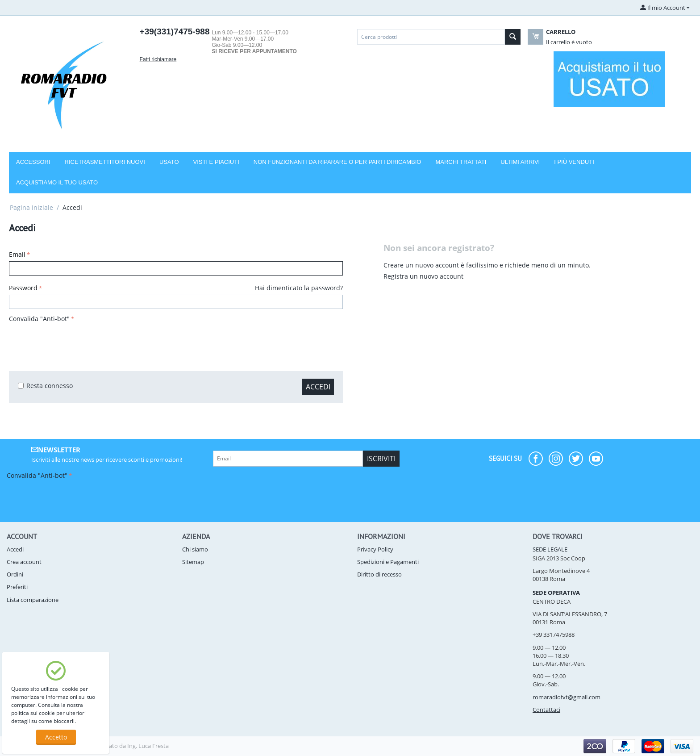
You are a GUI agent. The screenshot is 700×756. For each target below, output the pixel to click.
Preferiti (17, 587)
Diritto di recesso (379, 574)
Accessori (33, 162)
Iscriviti (381, 459)
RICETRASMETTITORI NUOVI (105, 162)
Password (23, 288)
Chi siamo (195, 549)
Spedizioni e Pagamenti (388, 562)
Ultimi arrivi (520, 162)
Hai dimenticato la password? (299, 288)
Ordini (15, 574)
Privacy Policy (375, 549)
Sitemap (193, 562)
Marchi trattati (461, 162)
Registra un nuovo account (423, 276)
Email (17, 254)
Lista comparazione (33, 600)
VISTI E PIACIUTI (216, 162)
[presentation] (77, 342)
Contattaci (546, 710)
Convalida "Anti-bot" (39, 319)
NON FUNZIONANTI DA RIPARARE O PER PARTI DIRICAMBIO (337, 162)
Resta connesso (45, 386)
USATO (169, 162)
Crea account (24, 562)
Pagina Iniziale (31, 207)
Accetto (56, 737)
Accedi (318, 387)
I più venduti (574, 162)
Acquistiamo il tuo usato (57, 182)
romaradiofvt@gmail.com (567, 697)
